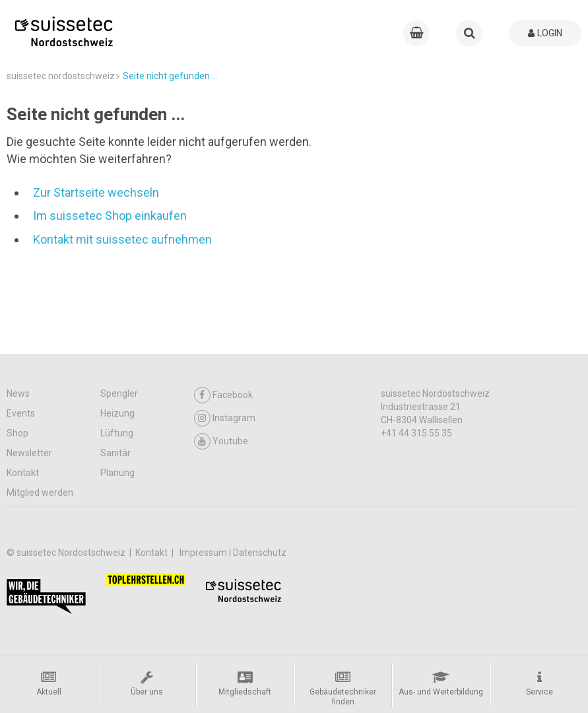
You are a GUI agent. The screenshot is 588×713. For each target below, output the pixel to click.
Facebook (223, 395)
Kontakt (23, 473)
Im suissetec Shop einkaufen (110, 216)
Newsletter (29, 453)
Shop (17, 433)
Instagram (225, 418)
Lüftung (117, 433)
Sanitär (115, 453)
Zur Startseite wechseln (96, 192)
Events (21, 413)
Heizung (117, 413)
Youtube (221, 441)
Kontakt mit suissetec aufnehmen (122, 239)
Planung (117, 473)
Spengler (119, 393)
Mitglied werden (40, 492)
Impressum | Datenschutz (233, 553)
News (18, 393)
